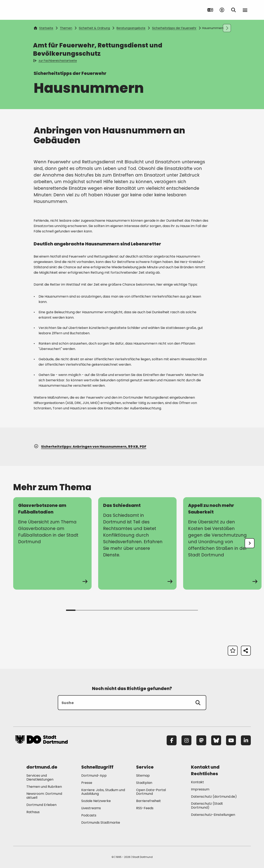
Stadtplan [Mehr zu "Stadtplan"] (144, 783)
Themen (66, 28)
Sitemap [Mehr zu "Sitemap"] (143, 776)
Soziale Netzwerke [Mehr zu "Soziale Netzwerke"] (96, 801)
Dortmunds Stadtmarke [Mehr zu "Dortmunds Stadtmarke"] (101, 823)
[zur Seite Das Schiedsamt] (137, 543)
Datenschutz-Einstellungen (213, 815)
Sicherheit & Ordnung (94, 28)
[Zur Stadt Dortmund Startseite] (41, 10)
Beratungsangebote (131, 28)
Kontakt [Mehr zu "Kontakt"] (197, 782)
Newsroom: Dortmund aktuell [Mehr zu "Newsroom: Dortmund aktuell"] (44, 796)
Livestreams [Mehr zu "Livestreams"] (91, 808)
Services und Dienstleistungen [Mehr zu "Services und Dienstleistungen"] (40, 777)
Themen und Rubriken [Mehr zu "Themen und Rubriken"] (44, 787)
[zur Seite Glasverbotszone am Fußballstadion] (52, 543)
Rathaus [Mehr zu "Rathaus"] (33, 812)
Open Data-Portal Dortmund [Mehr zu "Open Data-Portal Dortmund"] (151, 792)
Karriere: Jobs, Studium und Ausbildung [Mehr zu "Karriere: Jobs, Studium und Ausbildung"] (103, 792)
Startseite (44, 28)
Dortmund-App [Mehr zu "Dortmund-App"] (94, 776)
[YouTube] (231, 740)
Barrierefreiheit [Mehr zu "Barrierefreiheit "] (148, 801)
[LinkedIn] (246, 740)
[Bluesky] (216, 740)
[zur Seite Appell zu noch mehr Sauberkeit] (222, 543)
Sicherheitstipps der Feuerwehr (174, 28)
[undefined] (250, 543)
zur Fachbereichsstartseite (55, 61)
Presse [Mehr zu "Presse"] (87, 783)
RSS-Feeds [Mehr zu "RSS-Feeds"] (145, 808)
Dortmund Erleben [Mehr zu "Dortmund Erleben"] (41, 805)
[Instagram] (186, 740)
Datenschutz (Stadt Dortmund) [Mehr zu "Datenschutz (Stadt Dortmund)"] (207, 806)
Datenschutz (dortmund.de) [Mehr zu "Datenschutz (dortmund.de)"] (214, 797)
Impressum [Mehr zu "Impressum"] (200, 789)
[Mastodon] (201, 740)
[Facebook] (172, 740)
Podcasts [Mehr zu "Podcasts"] (89, 815)
